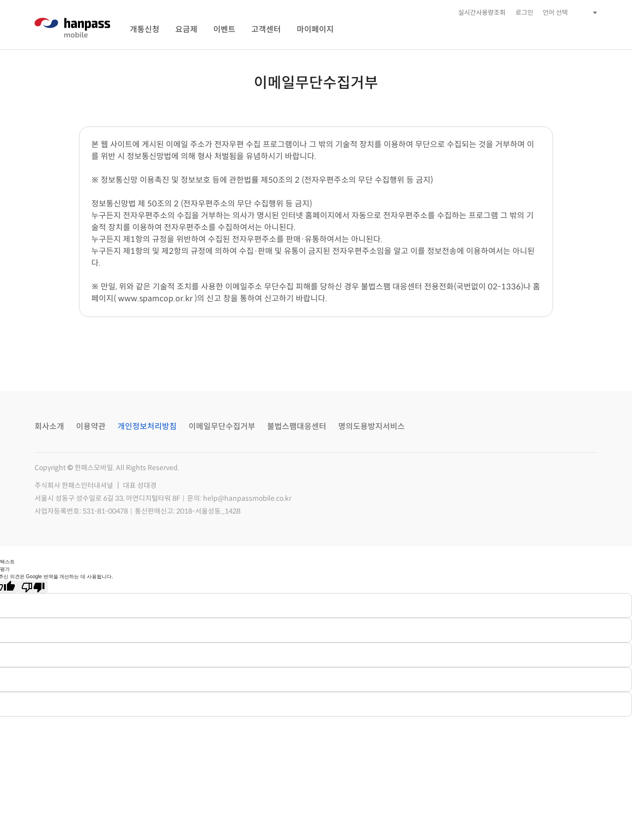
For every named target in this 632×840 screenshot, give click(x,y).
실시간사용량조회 (482, 13)
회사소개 (49, 426)
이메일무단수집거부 (222, 426)
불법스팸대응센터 (297, 426)
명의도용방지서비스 (372, 426)
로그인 (524, 13)
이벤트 (224, 29)
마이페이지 (315, 29)
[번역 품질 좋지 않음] (33, 587)
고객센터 (266, 29)
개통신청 (145, 29)
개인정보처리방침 (147, 426)
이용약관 (91, 426)
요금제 (186, 29)
